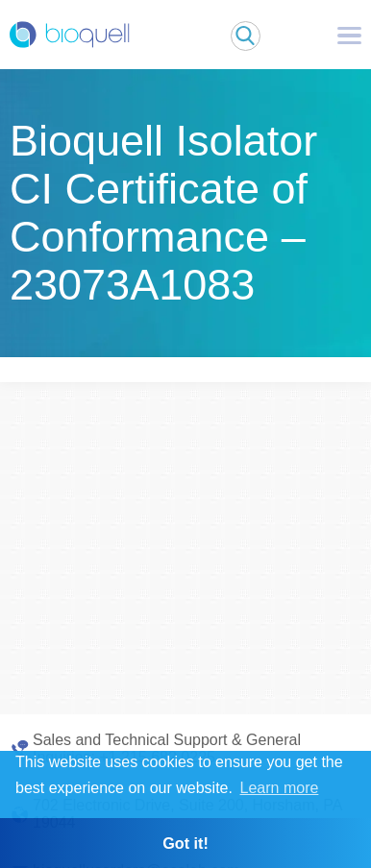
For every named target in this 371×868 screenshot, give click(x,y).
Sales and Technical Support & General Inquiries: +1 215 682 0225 (167, 748)
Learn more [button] (280, 788)
